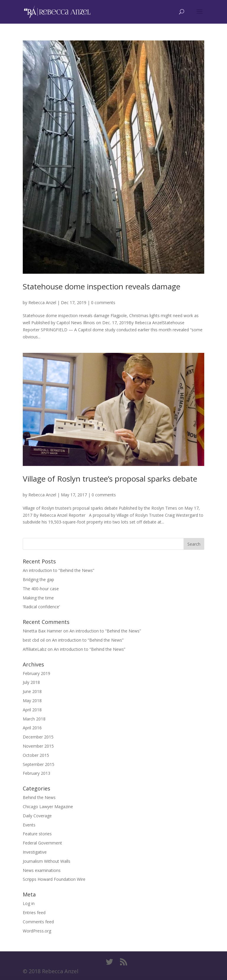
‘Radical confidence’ (41, 607)
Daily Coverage (37, 816)
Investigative (35, 852)
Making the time (38, 598)
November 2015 (38, 746)
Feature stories (37, 834)
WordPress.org (37, 931)
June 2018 (32, 691)
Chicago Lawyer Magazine (48, 807)
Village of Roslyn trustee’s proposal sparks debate (110, 479)
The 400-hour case (41, 589)
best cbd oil (34, 640)
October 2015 (36, 755)
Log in (29, 903)
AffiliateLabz (35, 649)
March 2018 (34, 719)
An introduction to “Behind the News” (59, 570)
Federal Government (42, 843)
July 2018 (31, 682)
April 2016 (32, 728)
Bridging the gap (38, 579)
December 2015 (38, 737)
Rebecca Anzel (42, 303)
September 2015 (39, 764)
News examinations (42, 870)
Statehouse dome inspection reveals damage (102, 286)
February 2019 (37, 673)
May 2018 (32, 701)
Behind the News (39, 797)
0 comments (103, 303)
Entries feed (34, 913)
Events (29, 825)
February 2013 (37, 773)
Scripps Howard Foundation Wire (54, 879)
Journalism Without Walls (47, 861)
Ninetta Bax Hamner (42, 631)
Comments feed (38, 922)
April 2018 (32, 710)
